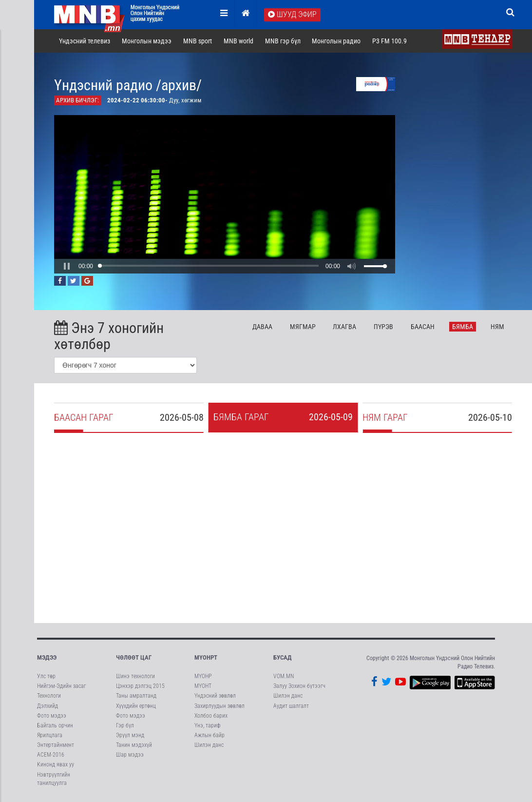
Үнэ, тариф (208, 725)
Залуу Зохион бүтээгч (299, 686)
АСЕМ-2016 (51, 755)
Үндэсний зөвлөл (215, 696)
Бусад (283, 657)
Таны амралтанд (136, 696)
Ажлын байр (209, 735)
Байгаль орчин (55, 725)
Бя (463, 327)
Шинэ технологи (135, 676)
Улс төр (46, 676)
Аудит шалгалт (291, 706)
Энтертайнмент (56, 745)
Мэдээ (47, 657)
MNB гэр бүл (283, 41)
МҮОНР (203, 676)
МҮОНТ (203, 686)
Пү (383, 327)
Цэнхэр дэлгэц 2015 (140, 686)
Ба (423, 327)
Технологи (49, 696)
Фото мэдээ (52, 716)
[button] (67, 266)
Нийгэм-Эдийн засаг (61, 686)
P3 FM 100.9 (389, 41)
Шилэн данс (209, 745)
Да (262, 327)
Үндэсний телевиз (85, 41)
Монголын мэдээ (147, 41)
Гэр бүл (125, 725)
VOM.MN (284, 676)
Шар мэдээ (130, 755)
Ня (497, 327)
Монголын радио (336, 41)
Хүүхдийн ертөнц (136, 706)
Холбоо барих (211, 716)
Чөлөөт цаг (134, 657)
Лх (344, 327)
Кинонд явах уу (56, 764)
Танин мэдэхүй (134, 745)
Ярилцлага (50, 735)
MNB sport (198, 41)
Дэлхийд (47, 706)
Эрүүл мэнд (130, 735)
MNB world (238, 41)
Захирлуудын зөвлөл (219, 706)
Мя (303, 327)
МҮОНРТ (206, 657)
